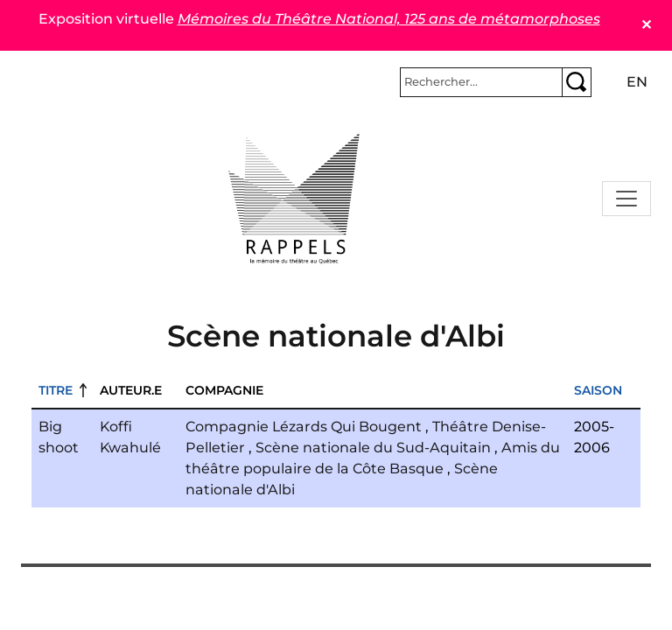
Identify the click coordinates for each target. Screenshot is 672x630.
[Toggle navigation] (626, 199)
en (637, 82)
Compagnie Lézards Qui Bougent (304, 427)
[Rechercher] (481, 82)
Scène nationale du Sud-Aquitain (373, 448)
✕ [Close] (646, 25)
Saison (598, 390)
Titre (56, 390)
